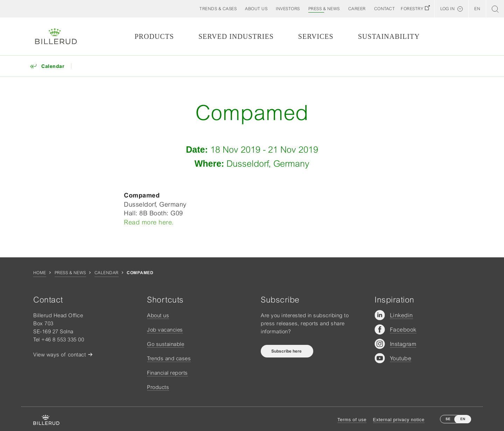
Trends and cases (169, 358)
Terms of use (352, 420)
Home (40, 273)
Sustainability (389, 36)
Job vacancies (165, 330)
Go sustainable (166, 344)
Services (316, 36)
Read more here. (149, 222)
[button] (256, 9)
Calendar (107, 273)
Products (154, 36)
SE (448, 419)
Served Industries (236, 36)
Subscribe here (287, 351)
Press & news (70, 273)
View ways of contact (59, 354)
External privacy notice (399, 420)
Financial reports (167, 373)
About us (158, 315)
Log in (447, 9)
